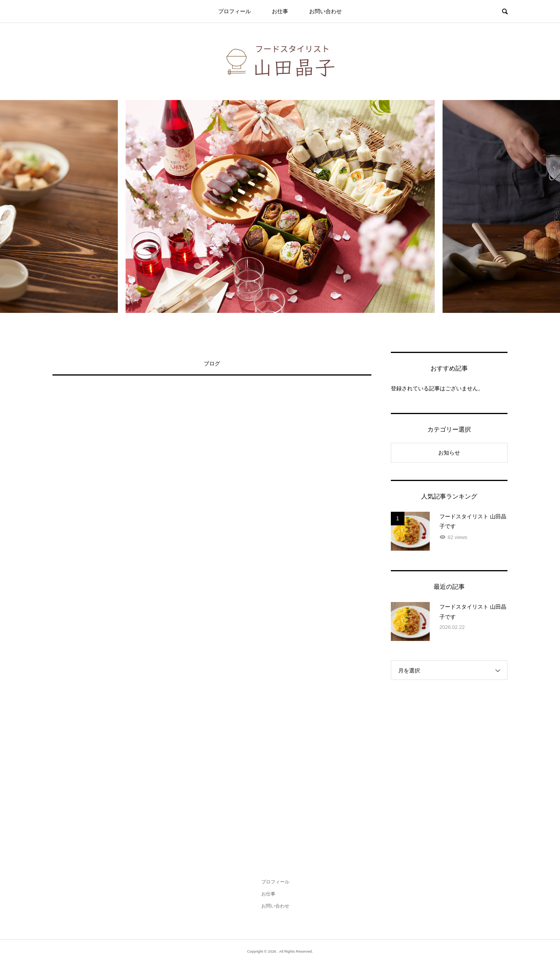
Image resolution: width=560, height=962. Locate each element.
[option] (280, 206)
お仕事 (280, 11)
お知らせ (449, 453)
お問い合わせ (325, 11)
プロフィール (234, 11)
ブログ (212, 363)
